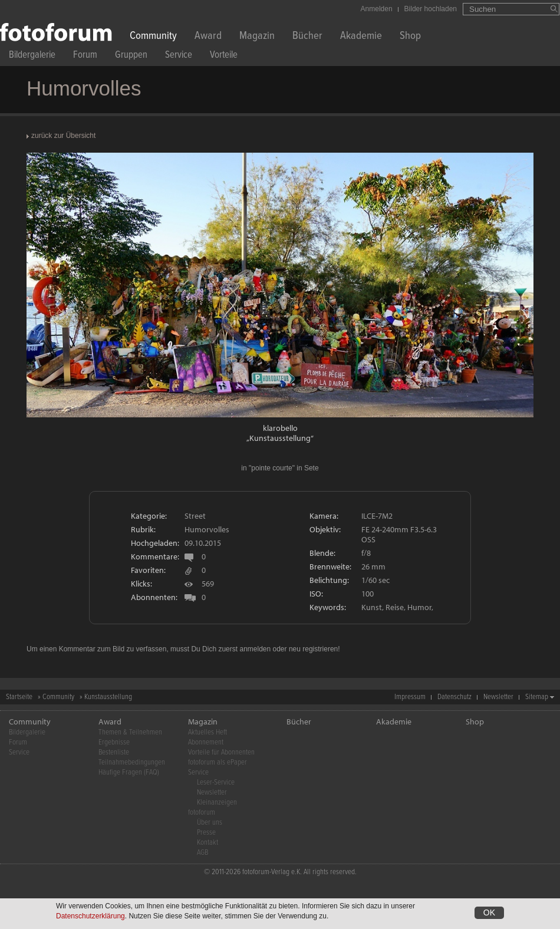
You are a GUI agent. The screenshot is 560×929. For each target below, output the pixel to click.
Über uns (210, 823)
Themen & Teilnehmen (130, 732)
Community (153, 37)
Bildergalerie (32, 56)
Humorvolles (207, 529)
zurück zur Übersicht (63, 136)
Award (208, 37)
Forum (85, 56)
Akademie (361, 37)
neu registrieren (313, 649)
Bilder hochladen (431, 9)
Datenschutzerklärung (90, 916)
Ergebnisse (114, 742)
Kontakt (207, 843)
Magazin (257, 37)
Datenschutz (454, 697)
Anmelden (377, 9)
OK (489, 912)
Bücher (307, 37)
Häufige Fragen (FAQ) (129, 772)
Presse (206, 833)
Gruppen (131, 56)
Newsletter (498, 697)
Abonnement (206, 742)
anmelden (255, 649)
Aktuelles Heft (207, 732)
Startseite (19, 697)
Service (179, 56)
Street (195, 516)
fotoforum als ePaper (218, 762)
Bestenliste (114, 752)
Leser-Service (216, 783)
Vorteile (224, 56)
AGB (202, 853)
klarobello (280, 428)
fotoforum (202, 813)
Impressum (410, 697)
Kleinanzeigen (217, 803)
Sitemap (537, 697)
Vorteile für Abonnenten (221, 752)
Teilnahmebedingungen (132, 762)
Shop (410, 37)
